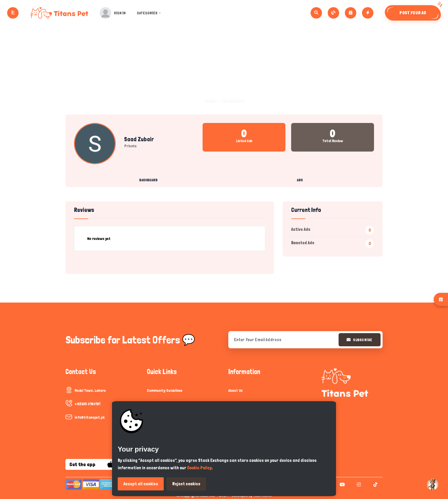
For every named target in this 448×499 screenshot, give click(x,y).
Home (210, 100)
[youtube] (342, 484)
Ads (300, 180)
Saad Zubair (139, 139)
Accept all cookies (141, 484)
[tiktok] (375, 484)
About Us (235, 390)
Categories (152, 13)
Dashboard (148, 180)
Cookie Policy (199, 468)
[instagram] (358, 484)
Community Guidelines (165, 390)
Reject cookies (186, 484)
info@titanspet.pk (90, 417)
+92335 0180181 (87, 404)
